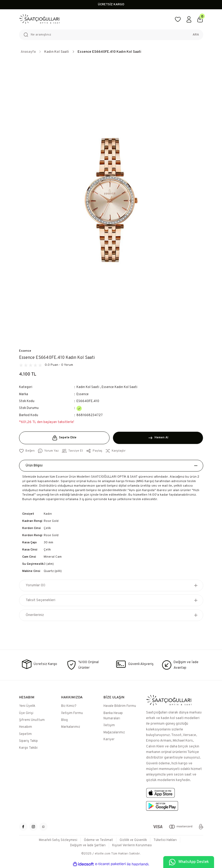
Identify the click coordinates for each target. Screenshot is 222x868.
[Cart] (200, 19)
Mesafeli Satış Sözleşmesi (58, 840)
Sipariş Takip (28, 741)
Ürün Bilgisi (34, 466)
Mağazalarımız (114, 733)
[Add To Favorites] (27, 451)
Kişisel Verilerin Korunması (132, 845)
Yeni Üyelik (27, 706)
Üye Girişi (26, 713)
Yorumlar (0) (35, 585)
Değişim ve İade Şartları (88, 845)
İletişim (109, 726)
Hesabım (26, 727)
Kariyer (109, 739)
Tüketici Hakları (165, 840)
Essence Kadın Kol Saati (119, 387)
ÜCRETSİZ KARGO (111, 5)
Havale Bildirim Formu (120, 706)
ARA (196, 35)
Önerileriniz (35, 615)
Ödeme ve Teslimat (98, 840)
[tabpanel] (111, 201)
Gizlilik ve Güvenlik (133, 840)
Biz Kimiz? (69, 706)
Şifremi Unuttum (32, 720)
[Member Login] (189, 19)
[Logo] (94, 19)
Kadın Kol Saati (88, 387)
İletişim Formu (72, 713)
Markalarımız (71, 727)
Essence (25, 351)
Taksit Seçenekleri (40, 600)
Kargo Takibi (28, 748)
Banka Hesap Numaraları (113, 716)
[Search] (111, 35)
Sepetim (25, 734)
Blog (64, 720)
